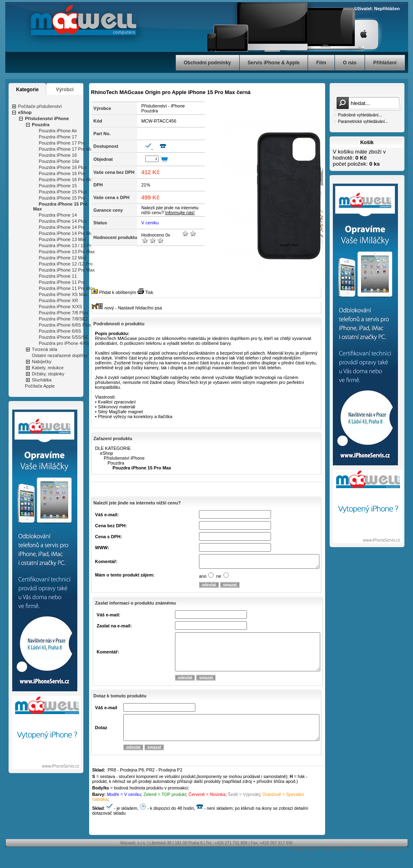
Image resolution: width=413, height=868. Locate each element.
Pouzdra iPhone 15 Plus (63, 192)
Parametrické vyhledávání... (363, 122)
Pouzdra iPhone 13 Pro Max (67, 252)
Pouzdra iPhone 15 (58, 186)
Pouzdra (40, 125)
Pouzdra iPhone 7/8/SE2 (63, 319)
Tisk (149, 292)
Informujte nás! (180, 213)
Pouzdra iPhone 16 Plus (63, 167)
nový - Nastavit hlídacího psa (133, 308)
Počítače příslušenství (40, 106)
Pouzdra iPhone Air (58, 131)
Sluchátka (42, 380)
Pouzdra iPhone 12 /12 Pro (66, 264)
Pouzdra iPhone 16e (59, 161)
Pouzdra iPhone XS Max (63, 294)
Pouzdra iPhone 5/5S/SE (63, 337)
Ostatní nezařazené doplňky (60, 355)
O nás (350, 63)
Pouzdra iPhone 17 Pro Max (67, 149)
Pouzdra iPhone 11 (58, 276)
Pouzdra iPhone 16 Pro (62, 173)
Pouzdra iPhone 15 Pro (62, 198)
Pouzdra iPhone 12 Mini (62, 258)
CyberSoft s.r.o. (346, 864)
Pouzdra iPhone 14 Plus (63, 221)
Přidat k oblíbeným (118, 292)
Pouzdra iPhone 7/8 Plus (63, 313)
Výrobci (65, 90)
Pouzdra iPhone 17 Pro (62, 143)
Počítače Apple (40, 386)
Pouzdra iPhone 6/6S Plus (65, 325)
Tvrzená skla (44, 349)
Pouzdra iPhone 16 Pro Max (67, 180)
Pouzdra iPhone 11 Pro (62, 282)
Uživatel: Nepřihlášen (377, 9)
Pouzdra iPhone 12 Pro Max (67, 270)
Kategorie (27, 90)
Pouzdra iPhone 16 (58, 155)
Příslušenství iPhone (47, 118)
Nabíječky (42, 362)
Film (321, 63)
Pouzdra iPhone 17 (58, 137)
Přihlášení (385, 63)
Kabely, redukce (48, 368)
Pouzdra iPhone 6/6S (60, 331)
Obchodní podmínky (208, 63)
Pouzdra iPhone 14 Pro (62, 227)
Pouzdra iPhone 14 (58, 215)
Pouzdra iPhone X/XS (60, 307)
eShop (25, 112)
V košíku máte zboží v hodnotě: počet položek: (359, 158)
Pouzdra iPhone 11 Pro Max (67, 288)
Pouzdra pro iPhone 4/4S (64, 343)
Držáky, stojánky (48, 374)
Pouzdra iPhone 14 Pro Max (67, 233)
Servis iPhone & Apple (274, 63)
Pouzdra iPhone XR (58, 300)
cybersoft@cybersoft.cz (384, 864)
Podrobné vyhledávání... (360, 115)
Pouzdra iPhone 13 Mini (62, 239)
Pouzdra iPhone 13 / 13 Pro (66, 245)
